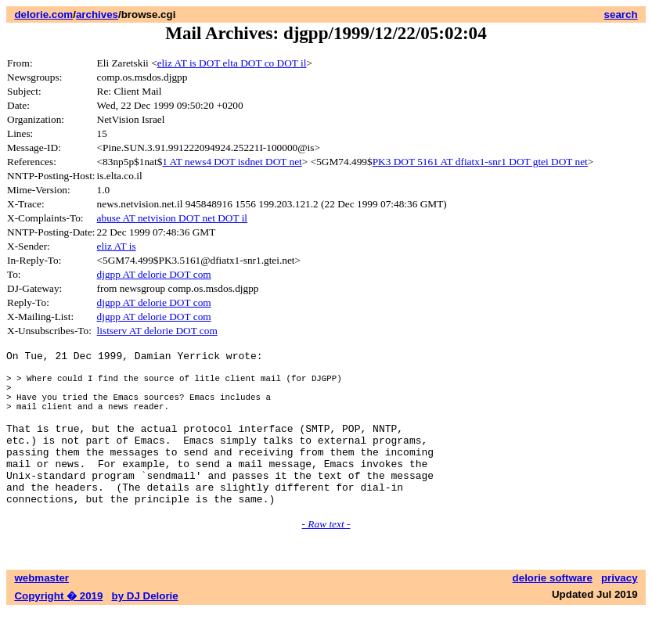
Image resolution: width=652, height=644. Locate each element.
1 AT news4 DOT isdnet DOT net (232, 162)
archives (97, 14)
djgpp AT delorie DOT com (154, 274)
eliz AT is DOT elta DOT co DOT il (232, 63)
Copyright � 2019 (58, 629)
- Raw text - (326, 557)
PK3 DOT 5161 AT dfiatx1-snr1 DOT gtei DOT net (480, 162)
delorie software (553, 611)
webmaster (41, 611)
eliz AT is (117, 246)
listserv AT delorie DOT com (157, 331)
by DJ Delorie (145, 629)
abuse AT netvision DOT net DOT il (173, 218)
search (621, 14)
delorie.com (43, 14)
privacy (620, 611)
